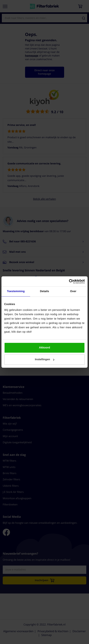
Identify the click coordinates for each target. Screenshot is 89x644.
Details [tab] (44, 291)
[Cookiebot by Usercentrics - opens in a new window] (69, 281)
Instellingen (45, 359)
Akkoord (45, 348)
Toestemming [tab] (16, 291)
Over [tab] (73, 291)
